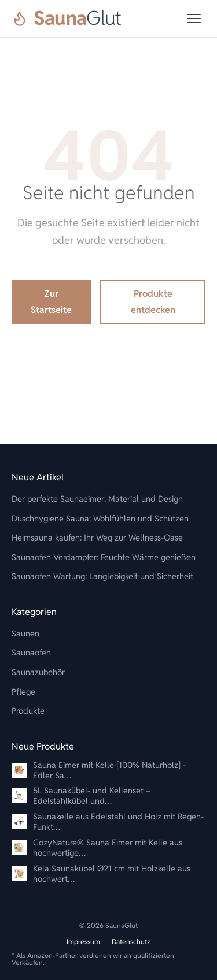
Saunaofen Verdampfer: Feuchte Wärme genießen (104, 557)
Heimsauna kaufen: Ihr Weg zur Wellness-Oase (97, 537)
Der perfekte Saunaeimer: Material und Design (97, 499)
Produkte (28, 711)
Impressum (83, 942)
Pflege (23, 692)
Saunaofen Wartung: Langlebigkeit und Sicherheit (102, 576)
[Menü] (194, 18)
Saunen (25, 633)
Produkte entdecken (153, 301)
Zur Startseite (51, 301)
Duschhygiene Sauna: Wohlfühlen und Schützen (100, 518)
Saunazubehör (38, 672)
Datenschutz (131, 942)
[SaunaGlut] (67, 18)
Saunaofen (31, 652)
